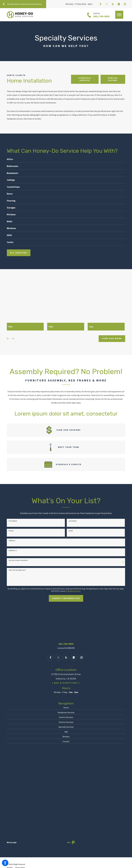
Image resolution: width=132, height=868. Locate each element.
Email (71, 531)
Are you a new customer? (18, 560)
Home (66, 707)
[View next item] (13, 338)
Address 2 (13, 550)
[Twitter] (107, 4)
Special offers (113, 79)
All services (19, 253)
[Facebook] (101, 4)
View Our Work (112, 338)
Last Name (73, 521)
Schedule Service (85, 79)
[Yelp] (113, 4)
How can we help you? (17, 570)
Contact (66, 741)
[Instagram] (125, 4)
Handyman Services (66, 712)
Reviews (66, 736)
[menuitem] (66, 708)
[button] (5, 863)
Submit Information (66, 598)
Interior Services (66, 717)
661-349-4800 (66, 644)
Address (12, 540)
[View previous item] (8, 338)
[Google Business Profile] (119, 4)
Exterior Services (66, 722)
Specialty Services (66, 727)
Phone (11, 531)
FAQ (66, 732)
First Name (13, 521)
